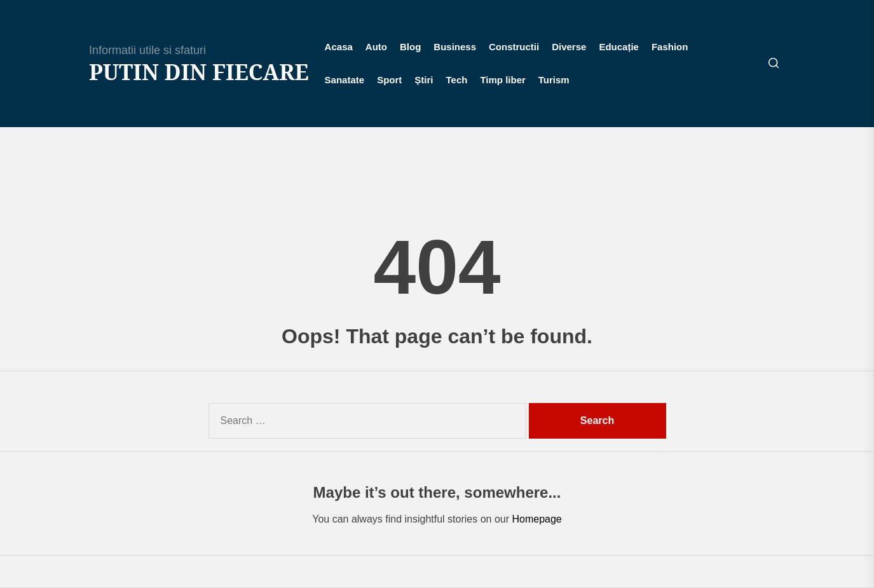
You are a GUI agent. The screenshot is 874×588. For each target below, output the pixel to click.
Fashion (670, 47)
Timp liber (502, 80)
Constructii (514, 47)
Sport (389, 80)
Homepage (536, 519)
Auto (376, 47)
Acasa (339, 47)
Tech (457, 80)
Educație (619, 47)
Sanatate (345, 80)
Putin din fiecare (199, 72)
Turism (554, 80)
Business (455, 47)
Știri (424, 80)
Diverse (569, 47)
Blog (410, 47)
